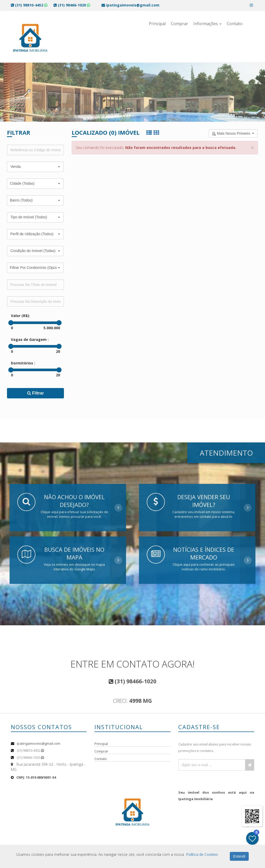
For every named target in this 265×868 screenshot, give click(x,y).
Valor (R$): (20, 316)
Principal (157, 24)
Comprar (179, 24)
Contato (235, 24)
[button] (35, 167)
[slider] (11, 323)
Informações (207, 24)
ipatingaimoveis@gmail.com (39, 743)
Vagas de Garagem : (30, 339)
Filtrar (36, 393)
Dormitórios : (23, 363)
